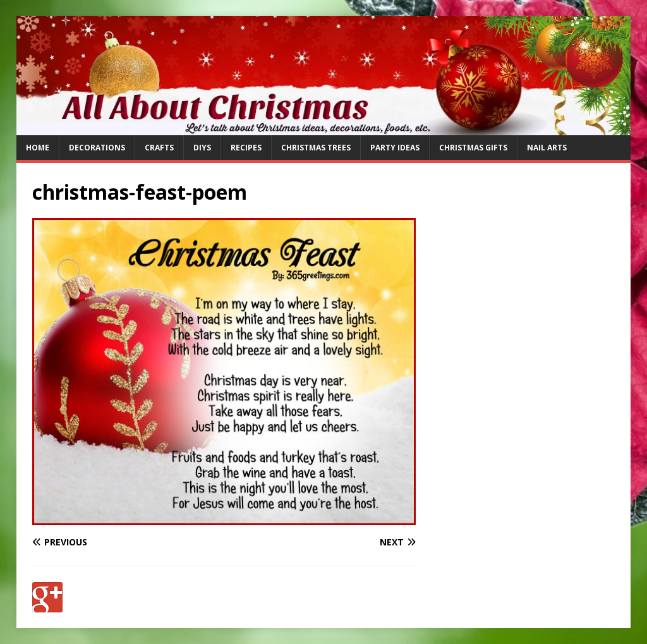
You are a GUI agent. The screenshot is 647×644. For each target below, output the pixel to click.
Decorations (97, 148)
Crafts (159, 148)
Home (38, 148)
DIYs (202, 148)
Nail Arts (547, 148)
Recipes (246, 148)
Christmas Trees (316, 148)
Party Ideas (395, 148)
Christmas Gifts (473, 148)
